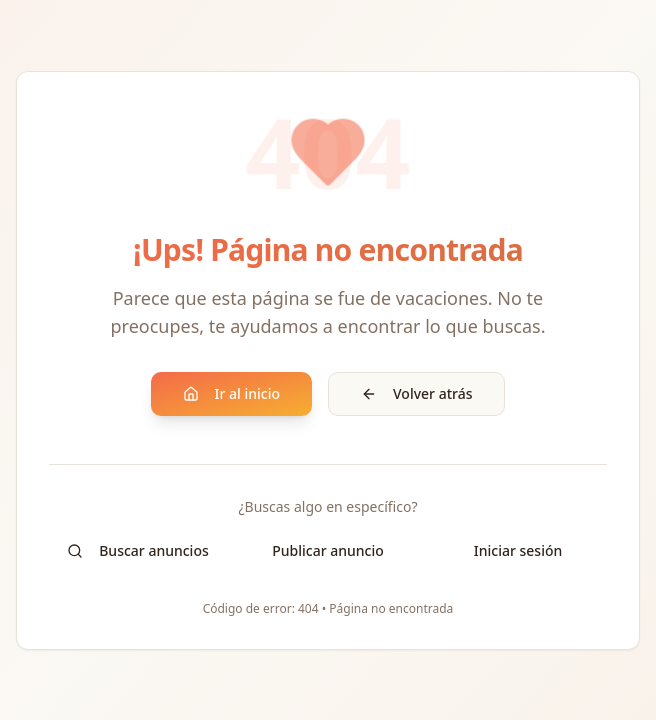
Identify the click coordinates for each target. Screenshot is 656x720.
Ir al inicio (232, 393)
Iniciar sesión (518, 550)
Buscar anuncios (138, 550)
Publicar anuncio (328, 550)
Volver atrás (416, 393)
